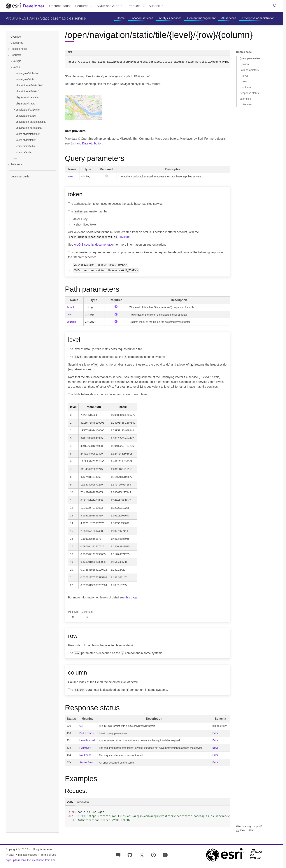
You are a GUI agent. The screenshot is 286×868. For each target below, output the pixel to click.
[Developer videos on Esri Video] (153, 855)
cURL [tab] (70, 802)
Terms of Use (48, 855)
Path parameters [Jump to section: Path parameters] (249, 70)
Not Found (85, 755)
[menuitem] (84, 6)
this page (131, 597)
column (71, 322)
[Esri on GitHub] (130, 855)
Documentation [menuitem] (60, 6)
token (70, 176)
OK (81, 726)
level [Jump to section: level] (245, 76)
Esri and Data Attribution (86, 143)
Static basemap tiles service (63, 18)
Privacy (10, 855)
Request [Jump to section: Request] (247, 104)
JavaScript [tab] (83, 802)
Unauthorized (87, 740)
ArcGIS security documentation (94, 245)
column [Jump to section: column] (247, 87)
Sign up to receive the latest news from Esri (31, 860)
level (70, 307)
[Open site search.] (275, 6)
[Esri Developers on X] (142, 855)
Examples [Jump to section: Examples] (245, 99)
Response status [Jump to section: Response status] (249, 93)
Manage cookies (28, 855)
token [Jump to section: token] (246, 64)
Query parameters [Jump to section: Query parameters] (250, 58)
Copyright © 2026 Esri (19, 849)
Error (215, 733)
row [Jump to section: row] (245, 81)
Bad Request (87, 733)
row (69, 315)
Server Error (86, 762)
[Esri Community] (118, 855)
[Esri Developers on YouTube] (165, 855)
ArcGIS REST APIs (22, 18)
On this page (244, 52)
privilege (124, 237)
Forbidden (85, 748)
